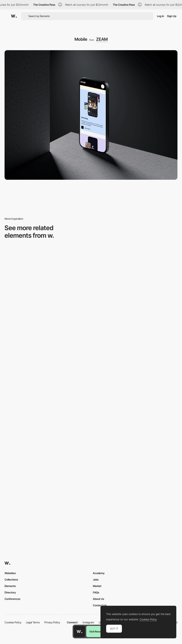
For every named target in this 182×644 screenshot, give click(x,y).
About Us (98, 599)
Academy (99, 573)
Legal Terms (33, 622)
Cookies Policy (13, 622)
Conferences (12, 599)
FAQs (96, 592)
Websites (10, 573)
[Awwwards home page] (79, 631)
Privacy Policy (52, 622)
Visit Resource (97, 631)
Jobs (96, 580)
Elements (10, 586)
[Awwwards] (14, 16)
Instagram (88, 622)
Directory (10, 592)
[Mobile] (135, 280)
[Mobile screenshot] (47, 280)
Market (97, 586)
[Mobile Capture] (135, 349)
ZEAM (102, 39)
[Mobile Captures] (47, 349)
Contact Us (100, 605)
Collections (11, 580)
